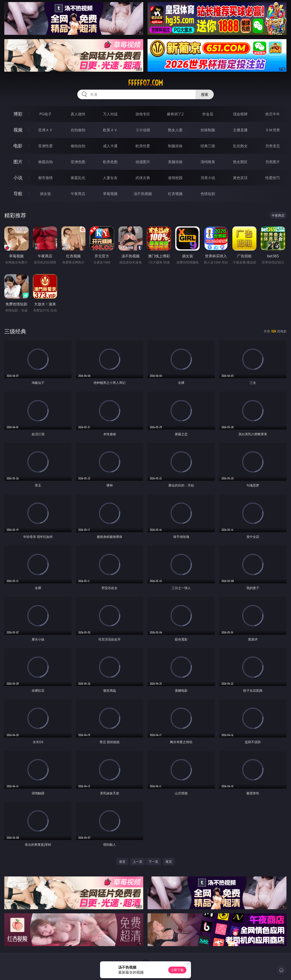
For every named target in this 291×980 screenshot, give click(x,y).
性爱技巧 (273, 178)
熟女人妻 (175, 130)
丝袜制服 (208, 130)
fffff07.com (145, 83)
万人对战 (110, 114)
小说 (18, 178)
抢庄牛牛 (273, 114)
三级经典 (15, 331)
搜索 (205, 94)
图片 (18, 162)
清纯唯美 (208, 162)
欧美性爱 (143, 146)
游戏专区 (143, 114)
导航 (18, 194)
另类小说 (208, 178)
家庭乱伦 (78, 178)
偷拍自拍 (78, 146)
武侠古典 (143, 178)
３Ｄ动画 (143, 130)
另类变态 (273, 146)
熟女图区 (240, 162)
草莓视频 (110, 194)
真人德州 (78, 114)
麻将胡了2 (175, 114)
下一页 (153, 862)
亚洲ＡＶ (45, 130)
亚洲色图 (78, 162)
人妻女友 (110, 178)
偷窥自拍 (45, 162)
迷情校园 (175, 178)
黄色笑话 (240, 178)
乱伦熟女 (240, 146)
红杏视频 (175, 194)
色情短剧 (208, 194)
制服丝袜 (175, 146)
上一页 (138, 862)
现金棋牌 (240, 114)
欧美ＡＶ (110, 130)
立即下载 (177, 970)
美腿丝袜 (175, 162)
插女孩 (45, 194)
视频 (18, 130)
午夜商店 (78, 194)
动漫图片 (143, 162)
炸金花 (208, 114)
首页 (122, 862)
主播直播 (240, 130)
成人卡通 (110, 146)
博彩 (18, 114)
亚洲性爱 (45, 146)
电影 (18, 146)
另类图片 (273, 162)
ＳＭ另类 (273, 130)
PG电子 (45, 114)
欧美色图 (110, 162)
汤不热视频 (143, 194)
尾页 (169, 862)
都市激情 (45, 178)
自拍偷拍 (78, 130)
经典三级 (208, 146)
